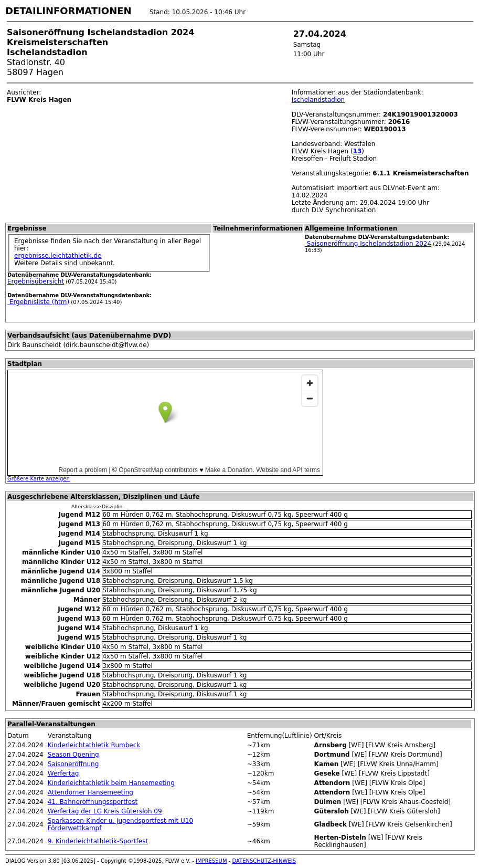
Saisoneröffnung (73, 764)
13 (358, 151)
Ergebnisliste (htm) (38, 302)
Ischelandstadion (318, 100)
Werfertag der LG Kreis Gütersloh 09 (105, 811)
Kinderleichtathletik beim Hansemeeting (111, 783)
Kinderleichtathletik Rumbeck (94, 745)
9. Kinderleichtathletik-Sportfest (98, 841)
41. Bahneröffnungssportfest (93, 802)
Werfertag (63, 773)
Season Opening (73, 755)
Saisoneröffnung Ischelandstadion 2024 (368, 244)
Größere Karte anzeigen (39, 479)
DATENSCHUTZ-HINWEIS (264, 861)
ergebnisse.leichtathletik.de (58, 256)
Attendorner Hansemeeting (91, 792)
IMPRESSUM (211, 861)
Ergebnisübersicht (36, 281)
